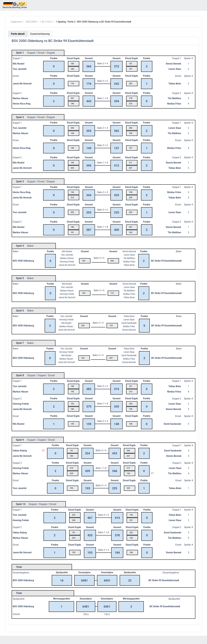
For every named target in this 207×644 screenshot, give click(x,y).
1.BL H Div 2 (46, 22)
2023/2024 (31, 22)
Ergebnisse (16, 22)
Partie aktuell (18, 34)
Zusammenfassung (40, 34)
